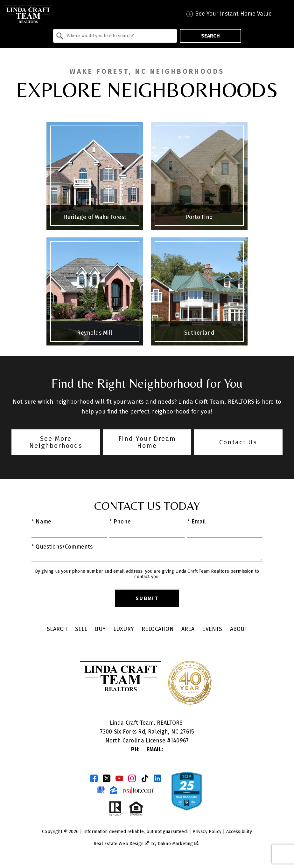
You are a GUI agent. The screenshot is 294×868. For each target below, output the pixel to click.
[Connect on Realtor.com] (138, 790)
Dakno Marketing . (178, 844)
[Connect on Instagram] (132, 778)
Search (210, 36)
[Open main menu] (284, 14)
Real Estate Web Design (121, 844)
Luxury (124, 629)
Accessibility (239, 832)
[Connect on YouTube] (119, 778)
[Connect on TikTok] (145, 778)
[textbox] (119, 36)
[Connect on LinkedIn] (157, 778)
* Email (196, 522)
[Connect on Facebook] (94, 778)
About (239, 629)
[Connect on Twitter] (107, 778)
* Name (41, 522)
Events (212, 629)
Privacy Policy (207, 832)
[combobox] (115, 36)
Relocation (158, 629)
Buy (100, 629)
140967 (180, 741)
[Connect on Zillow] (114, 790)
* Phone (120, 522)
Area (188, 629)
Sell (81, 629)
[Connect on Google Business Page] (101, 790)
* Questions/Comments (62, 547)
